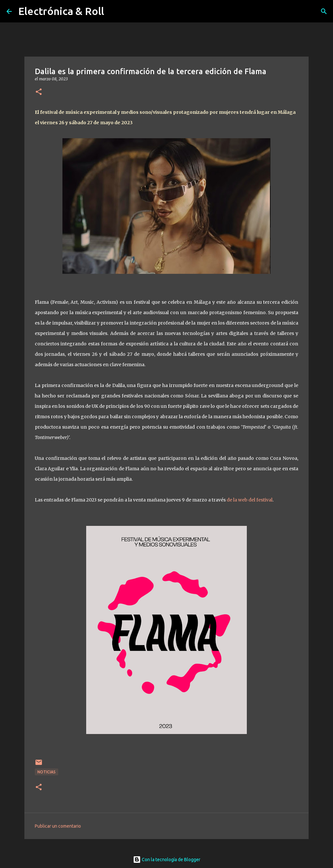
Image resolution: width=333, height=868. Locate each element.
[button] (39, 92)
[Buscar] (324, 11)
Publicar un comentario (58, 826)
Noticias (47, 772)
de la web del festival (250, 500)
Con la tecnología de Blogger (167, 860)
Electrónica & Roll (61, 11)
